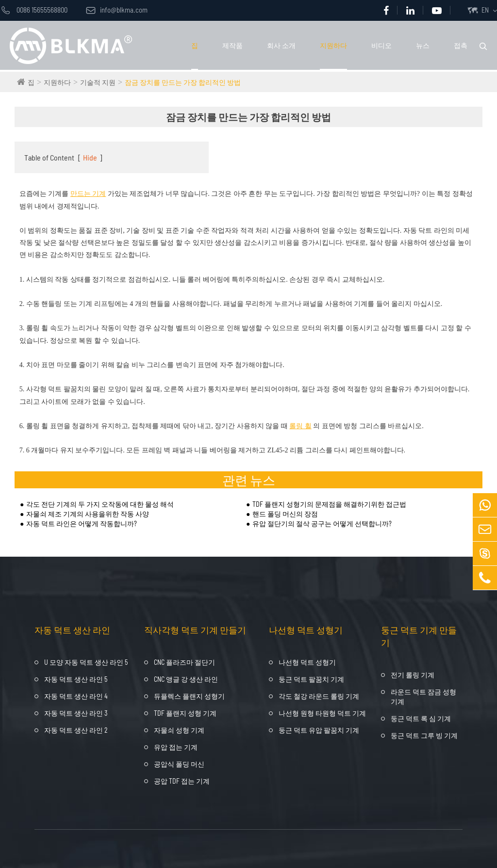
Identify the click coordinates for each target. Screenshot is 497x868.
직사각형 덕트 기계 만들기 (195, 630)
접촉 (461, 45)
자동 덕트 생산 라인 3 (76, 713)
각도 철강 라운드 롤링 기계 (319, 696)
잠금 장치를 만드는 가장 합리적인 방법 (183, 82)
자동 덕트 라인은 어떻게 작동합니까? (82, 523)
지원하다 (333, 45)
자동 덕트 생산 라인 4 (76, 696)
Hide (90, 157)
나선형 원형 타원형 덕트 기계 (322, 713)
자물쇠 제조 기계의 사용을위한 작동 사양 (88, 514)
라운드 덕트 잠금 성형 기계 (423, 697)
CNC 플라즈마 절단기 (184, 662)
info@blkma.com (117, 10)
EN (485, 10)
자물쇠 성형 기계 (179, 730)
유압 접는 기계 (176, 747)
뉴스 (423, 45)
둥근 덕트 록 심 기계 (421, 718)
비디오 (381, 45)
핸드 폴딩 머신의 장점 (285, 514)
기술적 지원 (98, 82)
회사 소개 (281, 45)
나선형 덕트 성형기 (306, 630)
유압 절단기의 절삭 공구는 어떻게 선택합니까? (322, 523)
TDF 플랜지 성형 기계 (185, 713)
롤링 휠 (300, 426)
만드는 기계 (88, 194)
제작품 (232, 45)
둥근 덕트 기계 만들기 (419, 636)
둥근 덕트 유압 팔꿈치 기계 (319, 730)
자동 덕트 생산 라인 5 (76, 679)
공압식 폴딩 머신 (179, 764)
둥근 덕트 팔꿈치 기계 (311, 679)
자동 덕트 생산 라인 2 (76, 730)
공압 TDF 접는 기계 (182, 781)
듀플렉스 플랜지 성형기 (189, 696)
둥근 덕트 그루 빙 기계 (424, 735)
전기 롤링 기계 (413, 675)
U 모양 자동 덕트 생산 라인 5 (86, 662)
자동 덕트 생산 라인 (72, 630)
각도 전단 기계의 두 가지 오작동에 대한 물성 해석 (100, 504)
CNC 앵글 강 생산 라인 (186, 679)
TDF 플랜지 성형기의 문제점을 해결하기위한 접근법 (329, 504)
